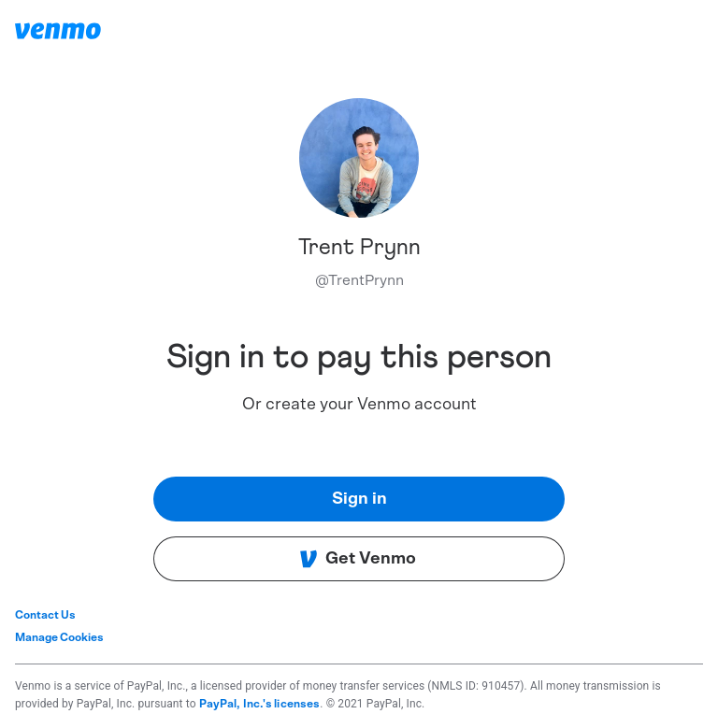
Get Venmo (358, 559)
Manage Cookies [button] (59, 637)
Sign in (359, 499)
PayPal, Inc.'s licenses (260, 704)
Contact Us (45, 615)
